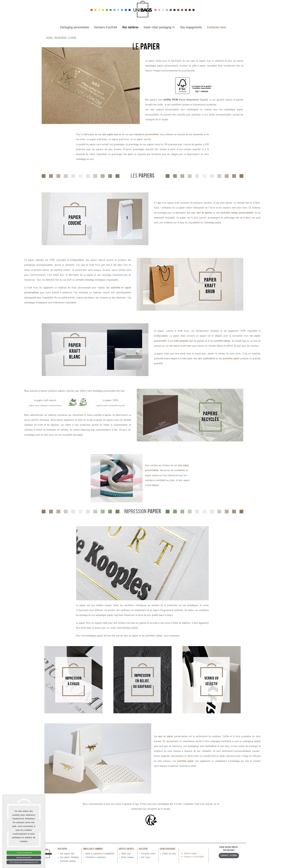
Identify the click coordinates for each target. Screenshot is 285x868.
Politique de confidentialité (194, 857)
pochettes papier (231, 359)
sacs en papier (166, 737)
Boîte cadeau (128, 857)
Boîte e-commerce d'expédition (100, 854)
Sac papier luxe (67, 854)
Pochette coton (148, 854)
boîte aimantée (181, 341)
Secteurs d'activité (106, 28)
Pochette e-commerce (96, 857)
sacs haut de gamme (202, 213)
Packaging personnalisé (75, 28)
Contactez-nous (216, 28)
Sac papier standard (69, 857)
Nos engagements (191, 28)
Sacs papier (62, 849)
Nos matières (130, 28)
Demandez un (229, 856)
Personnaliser (24, 858)
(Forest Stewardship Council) (193, 100)
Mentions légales (190, 854)
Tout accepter (24, 853)
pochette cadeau (222, 341)
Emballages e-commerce (93, 849)
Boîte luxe (126, 854)
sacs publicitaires (206, 359)
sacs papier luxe (110, 135)
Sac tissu (146, 857)
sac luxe (173, 346)
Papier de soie (169, 854)
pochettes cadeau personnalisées (237, 213)
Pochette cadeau (68, 861)
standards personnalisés (146, 135)
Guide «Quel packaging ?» (159, 28)
